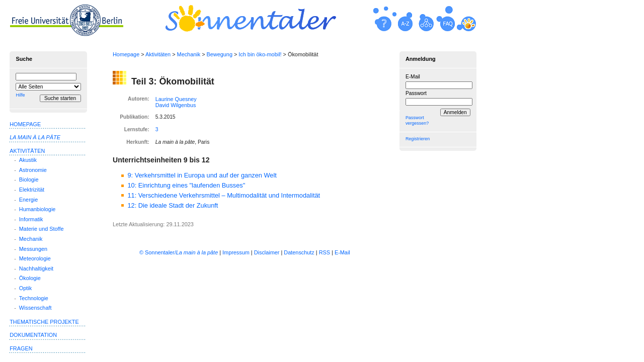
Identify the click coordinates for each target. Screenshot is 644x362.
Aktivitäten (158, 54)
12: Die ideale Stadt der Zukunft (173, 205)
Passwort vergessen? (417, 120)
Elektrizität (32, 190)
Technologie (34, 298)
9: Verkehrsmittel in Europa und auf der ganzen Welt (202, 175)
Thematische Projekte (44, 322)
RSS (325, 252)
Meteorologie (35, 258)
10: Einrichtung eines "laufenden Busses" (186, 185)
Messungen (33, 249)
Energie (28, 200)
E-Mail (413, 77)
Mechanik (189, 54)
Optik (25, 288)
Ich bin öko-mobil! (260, 54)
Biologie (29, 179)
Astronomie (33, 170)
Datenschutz (299, 252)
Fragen (21, 348)
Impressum (236, 252)
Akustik (28, 160)
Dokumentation (33, 335)
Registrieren (418, 139)
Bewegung (220, 54)
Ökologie (30, 278)
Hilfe (20, 95)
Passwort (416, 93)
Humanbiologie (37, 209)
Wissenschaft (35, 308)
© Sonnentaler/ (179, 252)
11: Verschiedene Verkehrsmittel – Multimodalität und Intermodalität (224, 195)
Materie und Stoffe (42, 229)
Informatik (31, 219)
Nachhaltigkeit (36, 268)
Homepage (126, 54)
